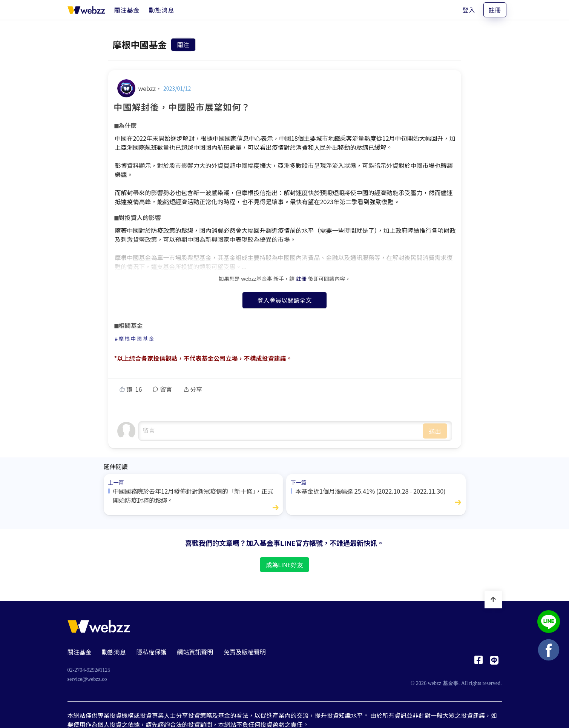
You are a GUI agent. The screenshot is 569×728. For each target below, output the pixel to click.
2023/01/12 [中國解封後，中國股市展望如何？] (177, 88)
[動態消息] (162, 10)
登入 (469, 10)
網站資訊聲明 (195, 652)
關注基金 (80, 652)
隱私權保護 (152, 652)
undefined (281, 431)
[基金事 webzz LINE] (494, 662)
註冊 (495, 10)
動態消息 (114, 652)
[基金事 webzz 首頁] (86, 10)
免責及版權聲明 (245, 652)
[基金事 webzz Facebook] (479, 662)
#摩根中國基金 (135, 339)
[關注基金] (127, 10)
